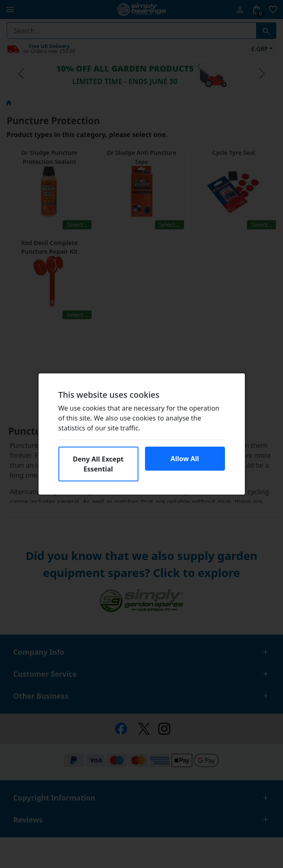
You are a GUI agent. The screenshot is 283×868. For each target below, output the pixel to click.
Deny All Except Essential (98, 464)
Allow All (185, 459)
